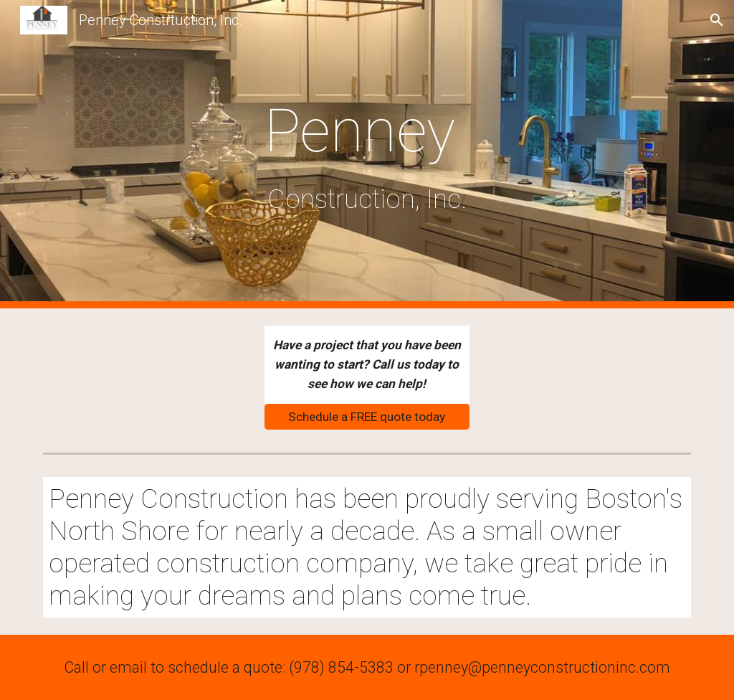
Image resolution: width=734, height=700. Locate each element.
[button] (717, 20)
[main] (367, 154)
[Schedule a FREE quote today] (367, 416)
